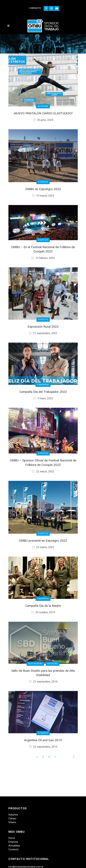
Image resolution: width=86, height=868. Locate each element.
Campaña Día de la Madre (43, 606)
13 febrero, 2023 (43, 258)
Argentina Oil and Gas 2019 (43, 740)
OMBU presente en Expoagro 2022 (43, 541)
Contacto (14, 849)
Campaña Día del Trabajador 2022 (43, 392)
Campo (12, 818)
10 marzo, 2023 (43, 196)
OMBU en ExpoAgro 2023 (43, 189)
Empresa (13, 842)
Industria (13, 815)
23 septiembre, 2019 (43, 682)
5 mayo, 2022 (43, 398)
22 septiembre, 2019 (43, 747)
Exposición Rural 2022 (43, 327)
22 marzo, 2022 (43, 471)
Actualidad (14, 846)
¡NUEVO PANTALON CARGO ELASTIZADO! (43, 113)
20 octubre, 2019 (43, 612)
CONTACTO (35, 8)
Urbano (12, 822)
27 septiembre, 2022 (43, 333)
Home (12, 838)
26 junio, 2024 (43, 120)
